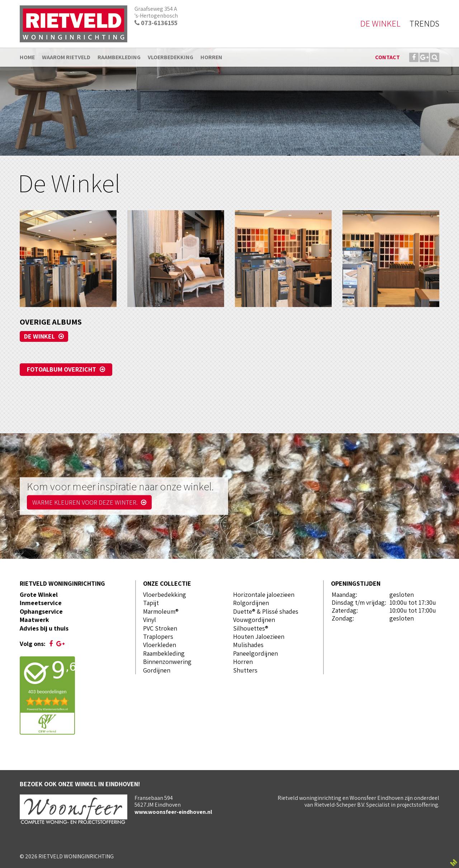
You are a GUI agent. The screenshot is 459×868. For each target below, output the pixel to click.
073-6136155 (156, 23)
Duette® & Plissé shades (266, 611)
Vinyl (150, 620)
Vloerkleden (160, 645)
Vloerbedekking (165, 595)
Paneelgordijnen (255, 653)
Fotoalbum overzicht (61, 369)
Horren (243, 662)
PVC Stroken (160, 628)
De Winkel (39, 336)
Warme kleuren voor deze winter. (89, 502)
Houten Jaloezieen (259, 636)
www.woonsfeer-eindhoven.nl (173, 812)
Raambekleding (164, 653)
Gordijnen (157, 670)
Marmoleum (159, 611)
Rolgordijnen (251, 603)
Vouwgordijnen (254, 620)
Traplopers (158, 636)
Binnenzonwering (167, 662)
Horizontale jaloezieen (264, 595)
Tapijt (151, 603)
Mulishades (248, 645)
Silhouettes (249, 628)
